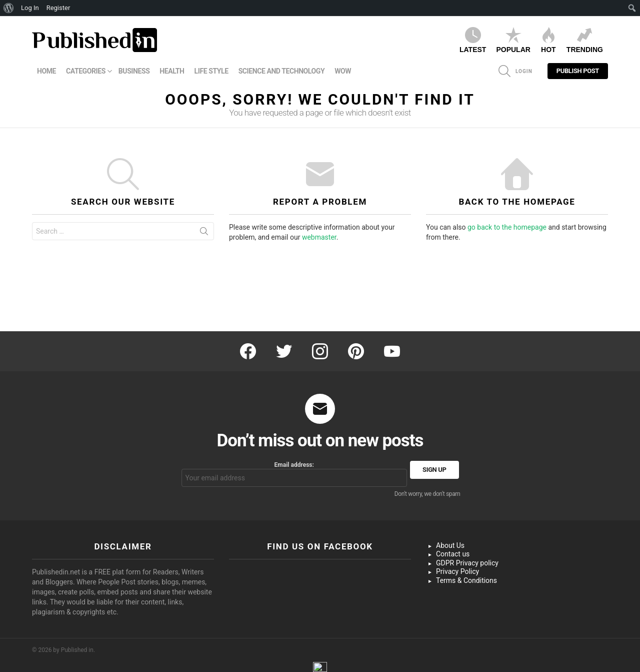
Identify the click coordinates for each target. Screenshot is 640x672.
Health (172, 71)
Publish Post (578, 73)
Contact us (453, 554)
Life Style (211, 71)
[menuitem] (9, 8)
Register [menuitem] (58, 8)
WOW (343, 71)
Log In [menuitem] (30, 8)
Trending (585, 40)
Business (134, 71)
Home (46, 71)
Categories (86, 71)
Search (204, 233)
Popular (513, 40)
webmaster (319, 237)
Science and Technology (282, 71)
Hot (548, 40)
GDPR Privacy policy (467, 563)
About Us (450, 545)
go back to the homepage (507, 227)
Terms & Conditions (466, 580)
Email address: (294, 474)
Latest (473, 40)
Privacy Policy (457, 571)
